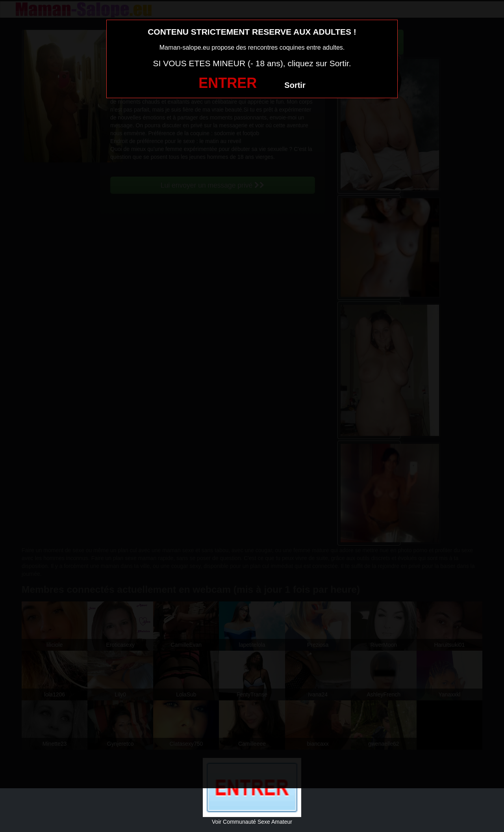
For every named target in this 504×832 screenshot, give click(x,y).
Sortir (295, 85)
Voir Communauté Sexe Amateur (252, 822)
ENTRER (228, 83)
